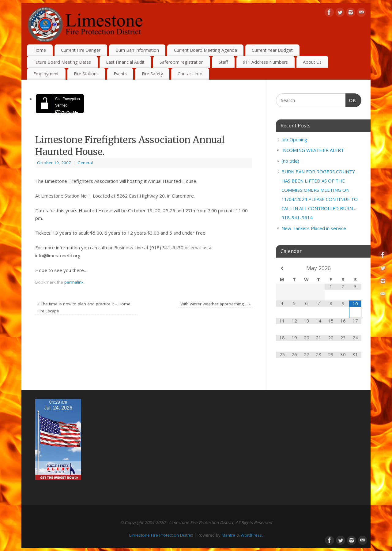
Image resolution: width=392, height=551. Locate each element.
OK (351, 100)
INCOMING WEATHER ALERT (313, 150)
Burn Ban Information (137, 50)
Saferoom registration (182, 62)
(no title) (290, 161)
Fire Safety (152, 74)
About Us (312, 62)
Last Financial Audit (125, 62)
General (85, 163)
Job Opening (294, 139)
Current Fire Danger (81, 50)
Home (40, 50)
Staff (223, 62)
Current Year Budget (272, 50)
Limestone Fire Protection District (161, 535)
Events (120, 74)
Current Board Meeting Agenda (205, 50)
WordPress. (252, 535)
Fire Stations (86, 74)
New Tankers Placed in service (314, 228)
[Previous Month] (282, 268)
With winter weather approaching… (215, 304)
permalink (74, 282)
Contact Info (190, 74)
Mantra (228, 535)
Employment (46, 74)
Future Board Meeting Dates (62, 62)
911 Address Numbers (265, 62)
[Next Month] (355, 268)
